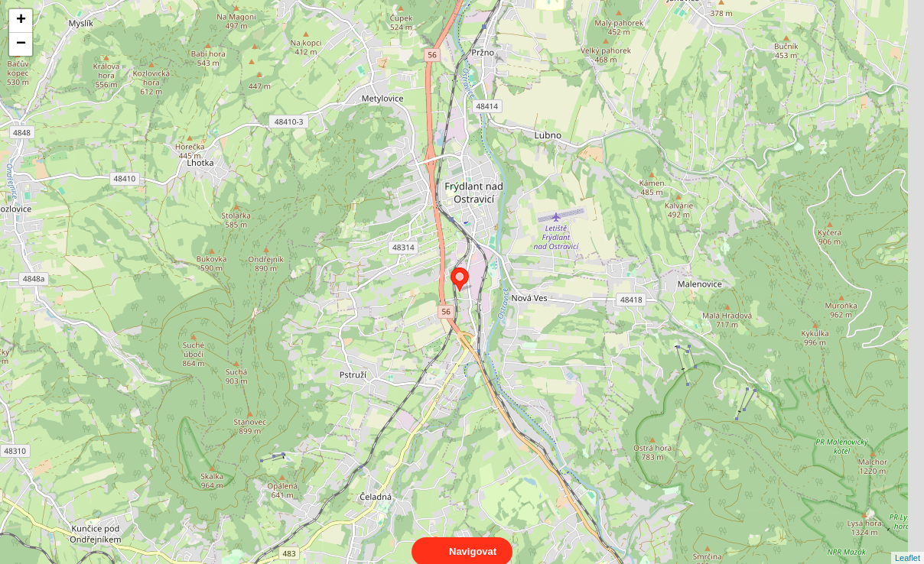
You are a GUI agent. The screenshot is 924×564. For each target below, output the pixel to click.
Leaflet (908, 544)
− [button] (21, 44)
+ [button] (21, 21)
